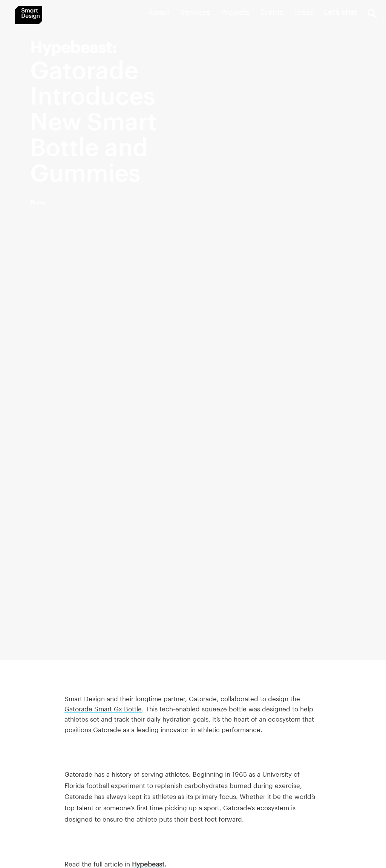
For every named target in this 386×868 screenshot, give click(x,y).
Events (272, 12)
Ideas (304, 12)
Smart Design (29, 15)
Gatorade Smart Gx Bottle (103, 709)
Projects (235, 12)
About (159, 12)
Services (195, 12)
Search (372, 14)
